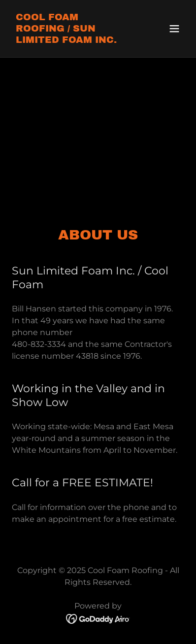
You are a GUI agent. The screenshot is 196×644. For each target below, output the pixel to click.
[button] (174, 29)
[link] (72, 40)
